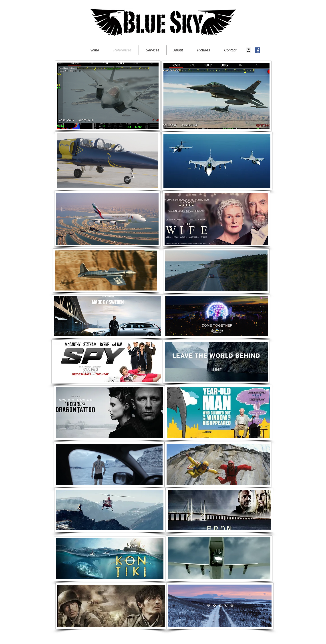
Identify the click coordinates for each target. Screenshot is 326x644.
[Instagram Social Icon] (249, 50)
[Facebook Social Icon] (257, 50)
